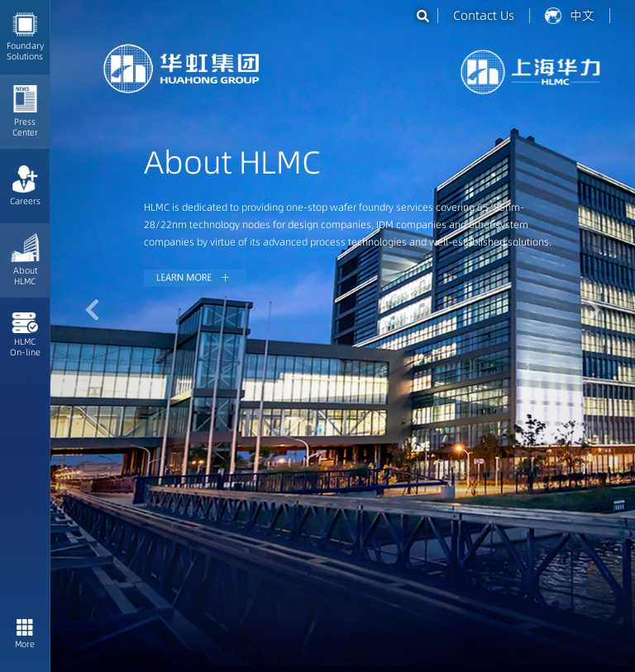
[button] (92, 310)
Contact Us (484, 15)
